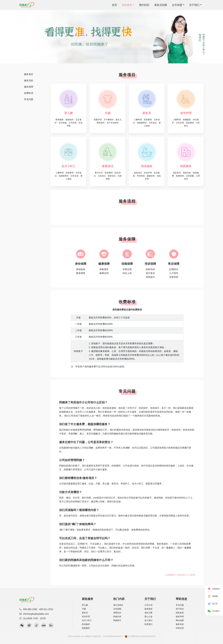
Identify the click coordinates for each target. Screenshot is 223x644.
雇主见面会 (118, 605)
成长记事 (148, 613)
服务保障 (29, 87)
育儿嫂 (85, 605)
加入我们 (148, 620)
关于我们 (194, 5)
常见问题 (29, 99)
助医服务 (86, 628)
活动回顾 (117, 609)
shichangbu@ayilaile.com (34, 614)
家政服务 (127, 5)
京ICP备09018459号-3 (113, 636)
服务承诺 (180, 624)
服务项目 (29, 74)
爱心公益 (148, 617)
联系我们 (148, 624)
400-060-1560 (30, 609)
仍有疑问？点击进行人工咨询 (180, 575)
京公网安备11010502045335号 (140, 636)
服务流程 (29, 81)
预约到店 (144, 5)
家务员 (85, 613)
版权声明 (180, 617)
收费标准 (29, 93)
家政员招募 (161, 5)
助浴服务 (86, 624)
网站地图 (180, 620)
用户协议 (180, 609)
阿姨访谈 (117, 617)
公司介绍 (148, 605)
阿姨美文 (117, 620)
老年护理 (86, 617)
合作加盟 (177, 5)
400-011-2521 (46, 609)
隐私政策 (180, 613)
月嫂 (84, 609)
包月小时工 (87, 620)
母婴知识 (117, 613)
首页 (114, 5)
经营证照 (180, 628)
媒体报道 (148, 609)
